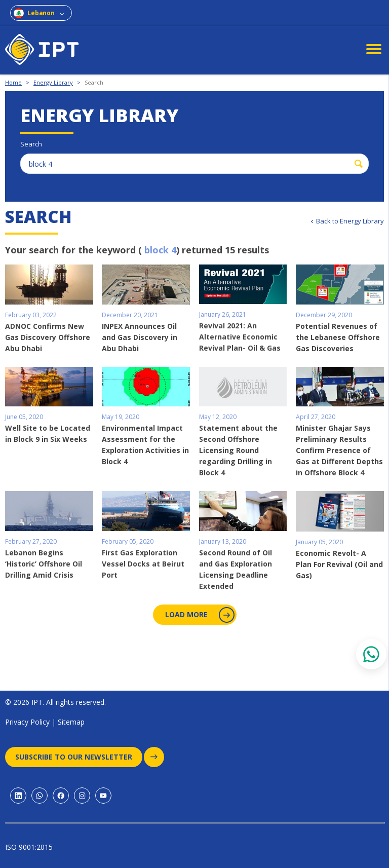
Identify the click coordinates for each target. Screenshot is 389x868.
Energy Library (53, 82)
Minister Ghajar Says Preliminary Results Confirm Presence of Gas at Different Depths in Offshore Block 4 (339, 450)
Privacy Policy (27, 722)
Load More (199, 615)
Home (13, 82)
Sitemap (71, 722)
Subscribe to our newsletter (79, 757)
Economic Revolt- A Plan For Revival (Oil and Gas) (339, 564)
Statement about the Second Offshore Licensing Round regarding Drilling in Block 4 (238, 450)
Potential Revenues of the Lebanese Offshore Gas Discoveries (338, 337)
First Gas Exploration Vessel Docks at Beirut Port (143, 564)
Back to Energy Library (350, 221)
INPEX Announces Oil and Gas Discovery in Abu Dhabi (140, 337)
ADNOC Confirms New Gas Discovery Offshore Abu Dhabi (48, 337)
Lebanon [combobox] (41, 13)
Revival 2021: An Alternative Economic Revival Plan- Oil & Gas (240, 337)
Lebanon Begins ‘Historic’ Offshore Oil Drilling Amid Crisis (44, 564)
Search (94, 82)
